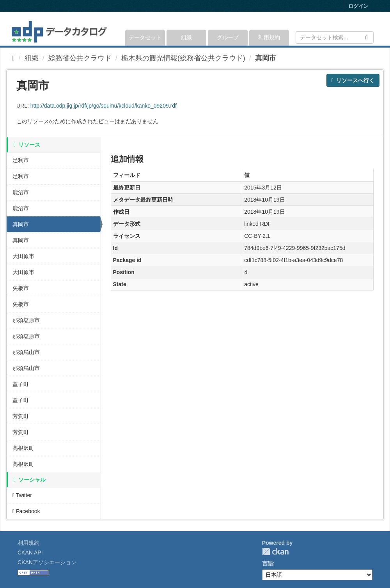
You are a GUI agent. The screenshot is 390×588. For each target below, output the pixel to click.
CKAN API (30, 553)
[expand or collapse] (373, 29)
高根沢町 (23, 448)
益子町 (21, 384)
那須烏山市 (26, 352)
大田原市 (23, 256)
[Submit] (366, 37)
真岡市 (266, 58)
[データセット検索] (335, 37)
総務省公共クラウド (80, 58)
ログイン (358, 6)
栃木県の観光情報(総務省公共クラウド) (183, 58)
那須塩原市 (26, 320)
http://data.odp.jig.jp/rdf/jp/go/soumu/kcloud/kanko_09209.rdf (104, 106)
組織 (186, 37)
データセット (145, 37)
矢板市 (21, 288)
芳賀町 (21, 416)
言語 (268, 563)
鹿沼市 (21, 192)
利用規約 (269, 37)
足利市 (21, 160)
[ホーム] (13, 58)
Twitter (22, 495)
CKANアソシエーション (47, 562)
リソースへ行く (353, 80)
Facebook (26, 511)
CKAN (275, 552)
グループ (228, 37)
